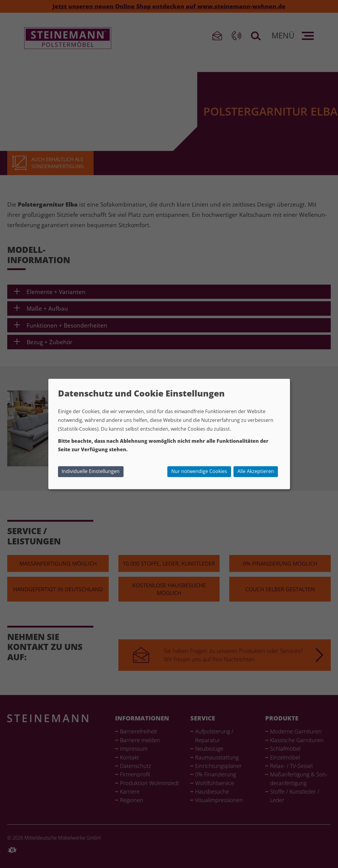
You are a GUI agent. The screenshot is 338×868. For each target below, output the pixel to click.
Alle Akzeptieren (256, 471)
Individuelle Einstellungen (91, 471)
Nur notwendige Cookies (199, 471)
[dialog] (169, 434)
